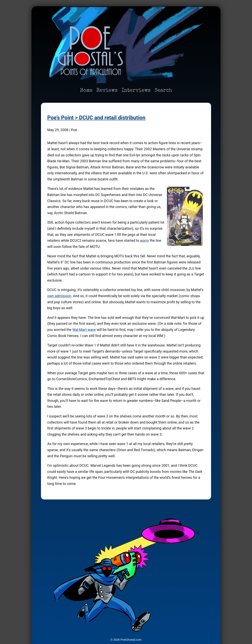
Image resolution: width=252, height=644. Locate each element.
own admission (59, 296)
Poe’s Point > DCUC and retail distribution (96, 118)
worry (144, 240)
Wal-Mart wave (84, 330)
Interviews (136, 91)
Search (163, 91)
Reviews (107, 91)
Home (86, 91)
